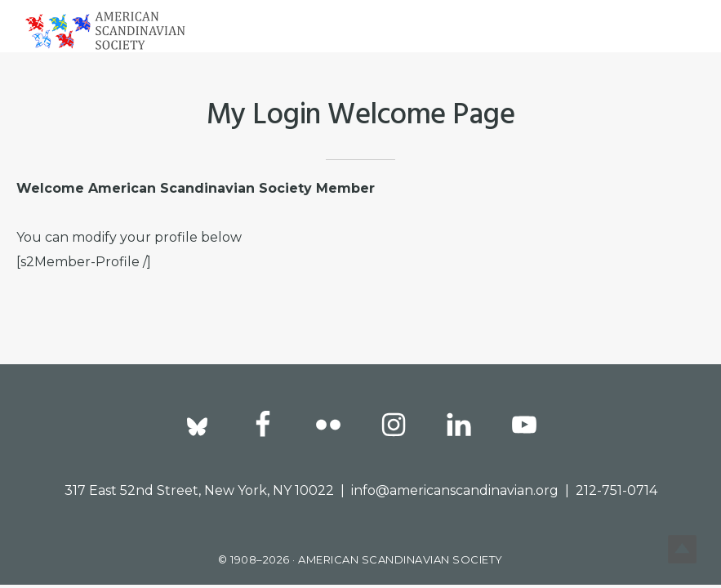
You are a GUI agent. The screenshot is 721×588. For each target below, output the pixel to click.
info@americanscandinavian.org (455, 490)
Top (682, 549)
